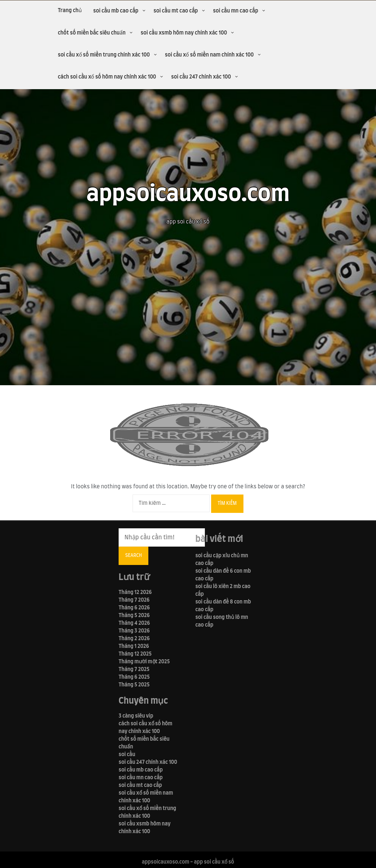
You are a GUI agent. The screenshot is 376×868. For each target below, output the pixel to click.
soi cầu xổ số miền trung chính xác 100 (104, 55)
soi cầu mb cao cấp (116, 11)
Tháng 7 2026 (134, 600)
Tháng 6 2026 (134, 608)
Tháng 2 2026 (134, 639)
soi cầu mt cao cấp (176, 11)
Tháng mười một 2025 (144, 662)
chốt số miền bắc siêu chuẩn (92, 33)
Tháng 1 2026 (134, 646)
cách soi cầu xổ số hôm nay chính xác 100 (107, 77)
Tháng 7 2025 (134, 670)
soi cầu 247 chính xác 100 (201, 77)
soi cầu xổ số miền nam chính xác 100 (209, 55)
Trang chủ (70, 11)
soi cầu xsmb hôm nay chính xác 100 (184, 33)
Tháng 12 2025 (135, 654)
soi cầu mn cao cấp (236, 11)
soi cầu (127, 755)
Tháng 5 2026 (134, 616)
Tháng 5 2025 (134, 685)
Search (133, 555)
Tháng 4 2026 (134, 623)
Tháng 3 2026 (134, 631)
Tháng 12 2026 (135, 592)
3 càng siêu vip (136, 716)
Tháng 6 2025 (134, 677)
